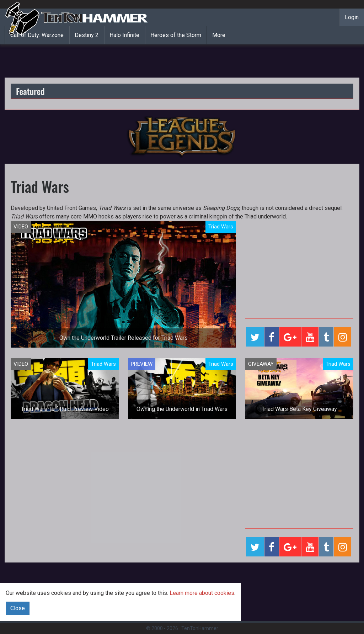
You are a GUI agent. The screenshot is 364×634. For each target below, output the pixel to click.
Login (352, 17)
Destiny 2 (87, 35)
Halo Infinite (124, 35)
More (219, 35)
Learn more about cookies (202, 593)
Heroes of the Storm (176, 35)
